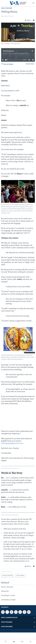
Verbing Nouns (8, 51)
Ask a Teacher (7, 8)
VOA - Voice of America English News (17, 54)
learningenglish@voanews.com (12, 443)
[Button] (28, 20)
